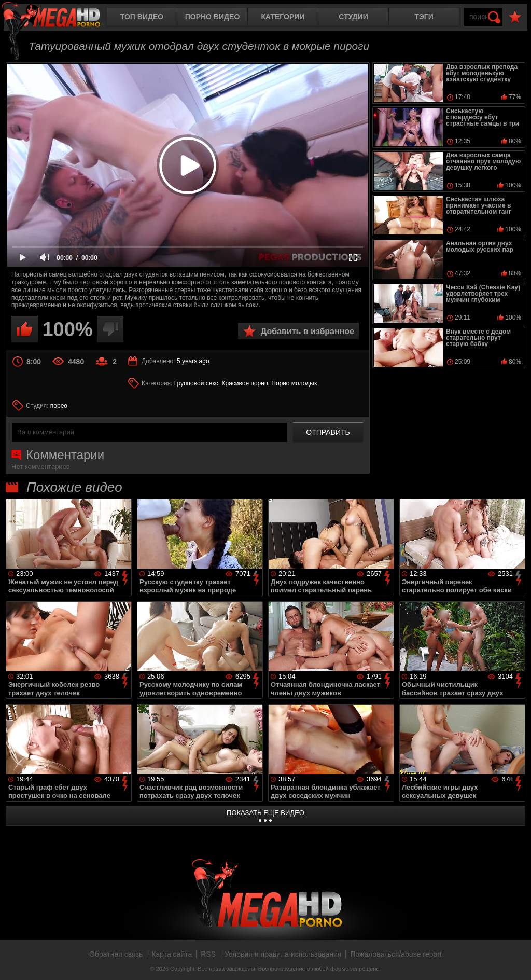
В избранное (515, 17)
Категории (283, 17)
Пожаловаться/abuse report (396, 954)
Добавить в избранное (308, 331)
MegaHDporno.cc (60, 18)
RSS (208, 954)
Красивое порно (244, 383)
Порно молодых (294, 383)
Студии (353, 17)
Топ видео (142, 17)
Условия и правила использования (283, 954)
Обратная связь (116, 954)
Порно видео (213, 17)
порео (59, 406)
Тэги (424, 17)
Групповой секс (196, 383)
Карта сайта (172, 954)
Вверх (515, 961)
